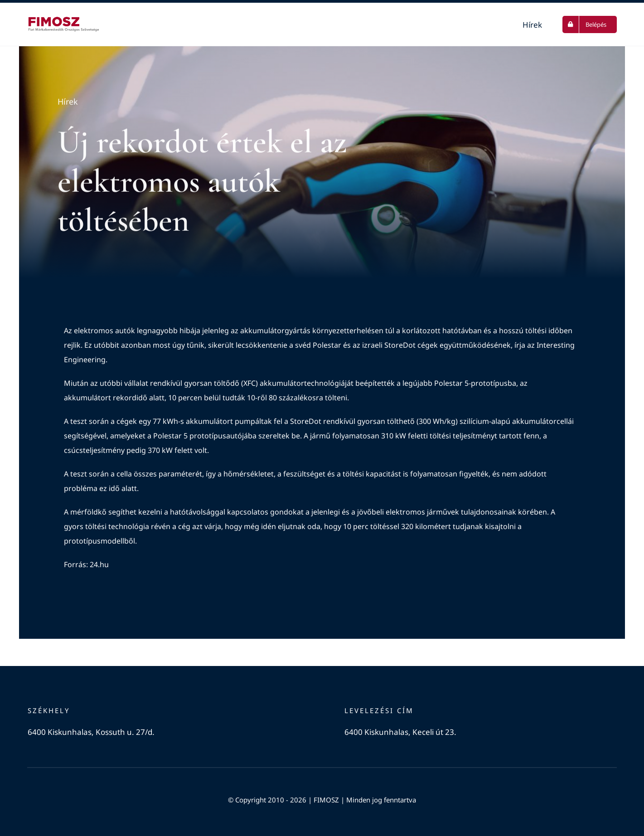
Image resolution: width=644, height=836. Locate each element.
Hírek (68, 102)
